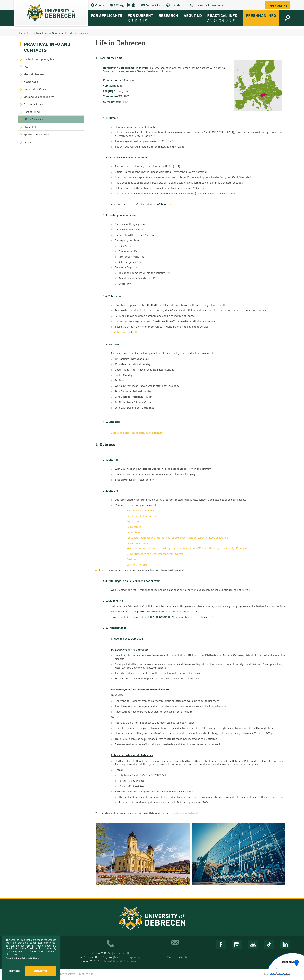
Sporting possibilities (37, 134)
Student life (31, 127)
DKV (206, 802)
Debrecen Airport (189, 678)
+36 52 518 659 (110, 961)
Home (21, 33)
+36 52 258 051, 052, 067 (110, 957)
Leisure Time (32, 142)
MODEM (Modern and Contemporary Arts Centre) (155, 554)
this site (178, 570)
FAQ (26, 66)
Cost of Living (32, 112)
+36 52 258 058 (110, 953)
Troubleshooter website (183, 813)
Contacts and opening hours (40, 59)
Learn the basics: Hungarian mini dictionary (137, 433)
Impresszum (86, 974)
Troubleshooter (168, 706)
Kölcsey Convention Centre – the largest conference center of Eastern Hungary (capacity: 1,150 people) (187, 548)
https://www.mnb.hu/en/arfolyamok (186, 172)
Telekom (122, 332)
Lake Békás (134, 532)
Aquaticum (133, 521)
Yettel (136, 332)
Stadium (131, 559)
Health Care (31, 81)
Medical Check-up (35, 74)
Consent (41, 971)
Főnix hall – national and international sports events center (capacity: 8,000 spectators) (178, 537)
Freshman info (261, 15)
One (113, 332)
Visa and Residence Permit (40, 97)
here (171, 204)
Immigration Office (35, 89)
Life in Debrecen (78, 33)
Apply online (277, 6)
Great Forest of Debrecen (141, 516)
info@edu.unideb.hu (175, 957)
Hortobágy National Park (141, 510)
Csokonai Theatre (137, 565)
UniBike (120, 761)
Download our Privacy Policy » (22, 958)
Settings (15, 971)
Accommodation (33, 104)
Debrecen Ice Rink (137, 543)
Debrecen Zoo (135, 527)
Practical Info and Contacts (47, 33)
